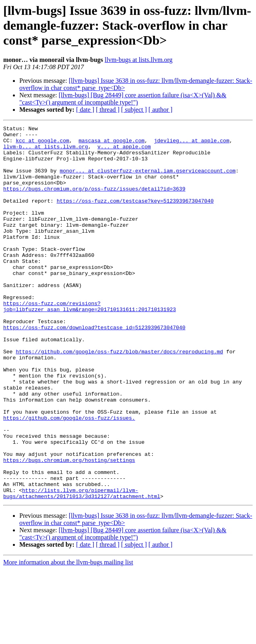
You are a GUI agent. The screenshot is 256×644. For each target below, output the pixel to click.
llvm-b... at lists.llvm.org (46, 151)
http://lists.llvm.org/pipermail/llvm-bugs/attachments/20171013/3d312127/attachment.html (82, 567)
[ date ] (85, 110)
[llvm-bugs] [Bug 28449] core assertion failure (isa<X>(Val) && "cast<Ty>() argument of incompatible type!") (123, 99)
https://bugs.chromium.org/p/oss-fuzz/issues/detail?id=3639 (94, 202)
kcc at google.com (42, 144)
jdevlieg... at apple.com (191, 144)
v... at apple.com (124, 151)
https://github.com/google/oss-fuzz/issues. (69, 477)
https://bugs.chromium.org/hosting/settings (69, 527)
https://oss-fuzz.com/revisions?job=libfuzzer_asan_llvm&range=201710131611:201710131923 (90, 343)
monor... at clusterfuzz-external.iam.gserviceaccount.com (148, 180)
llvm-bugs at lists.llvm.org (139, 60)
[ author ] (161, 110)
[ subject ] (134, 110)
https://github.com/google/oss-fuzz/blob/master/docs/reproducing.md (119, 397)
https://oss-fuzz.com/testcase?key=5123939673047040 (135, 216)
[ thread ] (108, 110)
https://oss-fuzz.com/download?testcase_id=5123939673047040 (94, 368)
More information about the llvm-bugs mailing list (68, 637)
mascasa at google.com (111, 144)
